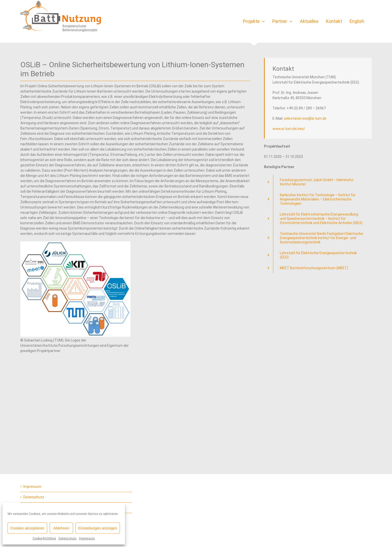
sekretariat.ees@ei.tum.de (305, 118)
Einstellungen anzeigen (98, 528)
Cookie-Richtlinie (44, 538)
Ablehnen (61, 528)
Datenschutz (68, 538)
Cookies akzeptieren (27, 528)
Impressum (87, 538)
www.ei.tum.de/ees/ (289, 129)
